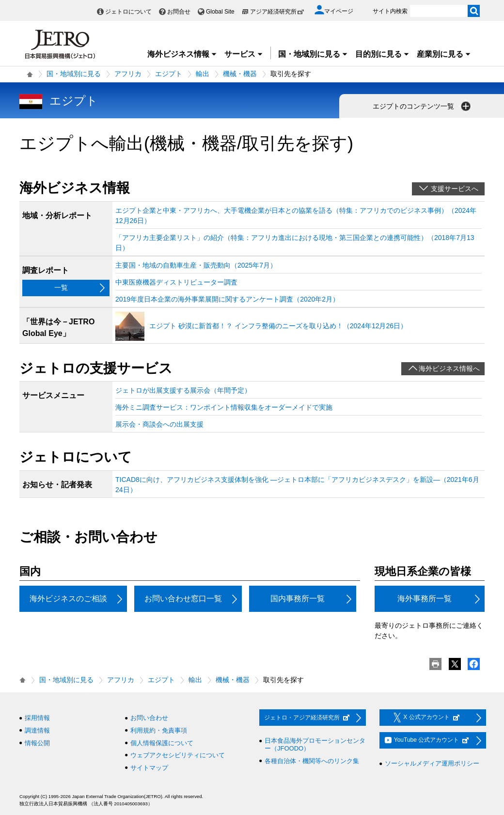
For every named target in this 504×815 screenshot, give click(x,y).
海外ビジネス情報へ (449, 368)
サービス (244, 54)
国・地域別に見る (313, 54)
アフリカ (128, 74)
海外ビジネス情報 (182, 54)
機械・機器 (240, 74)
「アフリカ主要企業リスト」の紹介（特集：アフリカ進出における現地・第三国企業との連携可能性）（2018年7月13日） (295, 243)
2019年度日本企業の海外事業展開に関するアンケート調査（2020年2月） (227, 299)
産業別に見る (444, 54)
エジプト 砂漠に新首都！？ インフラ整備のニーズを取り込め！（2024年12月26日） (278, 326)
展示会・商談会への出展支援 (159, 424)
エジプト (169, 74)
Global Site (220, 12)
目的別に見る (382, 54)
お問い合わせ (149, 718)
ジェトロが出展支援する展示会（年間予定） (183, 390)
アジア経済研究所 (277, 12)
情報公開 (37, 743)
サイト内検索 (390, 11)
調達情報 (37, 730)
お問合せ (179, 12)
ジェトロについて (128, 12)
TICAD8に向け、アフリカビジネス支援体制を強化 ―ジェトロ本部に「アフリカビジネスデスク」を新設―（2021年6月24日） (297, 485)
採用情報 (37, 718)
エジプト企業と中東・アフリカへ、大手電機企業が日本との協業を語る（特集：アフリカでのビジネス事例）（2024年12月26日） (296, 216)
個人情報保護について (162, 743)
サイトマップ (149, 768)
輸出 (203, 74)
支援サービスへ (455, 189)
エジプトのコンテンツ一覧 (423, 106)
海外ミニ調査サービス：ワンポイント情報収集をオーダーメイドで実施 (224, 407)
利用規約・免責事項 (159, 730)
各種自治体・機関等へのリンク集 (312, 761)
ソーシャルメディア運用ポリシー (432, 763)
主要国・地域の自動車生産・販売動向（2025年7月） (196, 265)
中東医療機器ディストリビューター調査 (176, 282)
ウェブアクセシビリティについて (178, 755)
